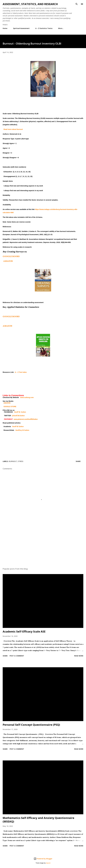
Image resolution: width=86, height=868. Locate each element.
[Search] (77, 4)
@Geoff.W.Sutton (18, 416)
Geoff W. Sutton (20, 412)
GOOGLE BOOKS (11, 256)
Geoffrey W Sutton (22, 430)
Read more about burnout (13, 129)
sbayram (48, 863)
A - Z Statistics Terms (44, 28)
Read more (79, 656)
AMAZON (8, 261)
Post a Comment (17, 656)
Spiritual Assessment (21, 28)
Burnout (13, 461)
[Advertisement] (43, 545)
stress (20, 461)
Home (5, 28)
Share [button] (78, 461)
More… (61, 28)
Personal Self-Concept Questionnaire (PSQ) (31, 725)
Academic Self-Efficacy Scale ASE (24, 631)
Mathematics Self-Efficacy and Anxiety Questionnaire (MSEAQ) (38, 820)
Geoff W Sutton (18, 426)
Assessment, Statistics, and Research (30, 4)
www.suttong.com (27, 397)
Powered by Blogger (43, 859)
